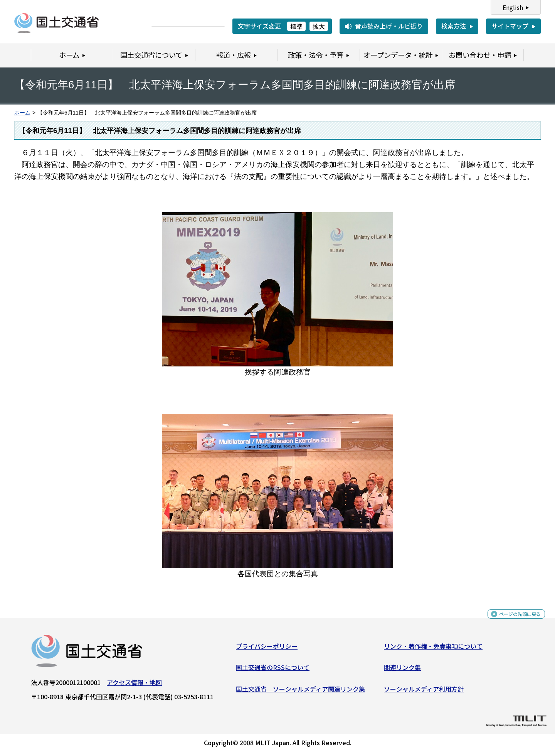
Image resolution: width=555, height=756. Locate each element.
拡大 (319, 26)
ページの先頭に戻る (514, 621)
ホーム (22, 113)
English (513, 7)
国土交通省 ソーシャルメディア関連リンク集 (300, 692)
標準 (296, 26)
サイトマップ (510, 26)
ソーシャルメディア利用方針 (424, 692)
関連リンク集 (402, 670)
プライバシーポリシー (267, 649)
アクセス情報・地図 (134, 685)
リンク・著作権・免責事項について (433, 649)
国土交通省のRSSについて (273, 670)
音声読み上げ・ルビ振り (389, 26)
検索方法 (454, 26)
